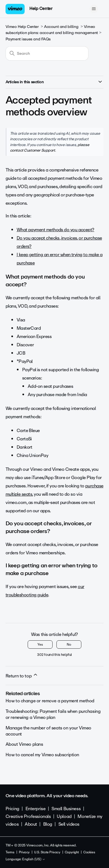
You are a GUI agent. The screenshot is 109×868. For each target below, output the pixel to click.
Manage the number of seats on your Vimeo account (48, 731)
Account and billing (61, 27)
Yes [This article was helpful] (40, 644)
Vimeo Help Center (22, 27)
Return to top (22, 676)
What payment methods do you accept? (55, 230)
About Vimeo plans (24, 744)
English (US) (34, 859)
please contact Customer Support (50, 147)
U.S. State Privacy (47, 852)
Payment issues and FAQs (28, 39)
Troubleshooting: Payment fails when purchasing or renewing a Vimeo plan (53, 714)
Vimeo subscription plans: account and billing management (52, 30)
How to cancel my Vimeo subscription (42, 755)
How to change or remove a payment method (50, 701)
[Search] (47, 53)
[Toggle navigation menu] (94, 9)
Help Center (41, 9)
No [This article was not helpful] (69, 644)
